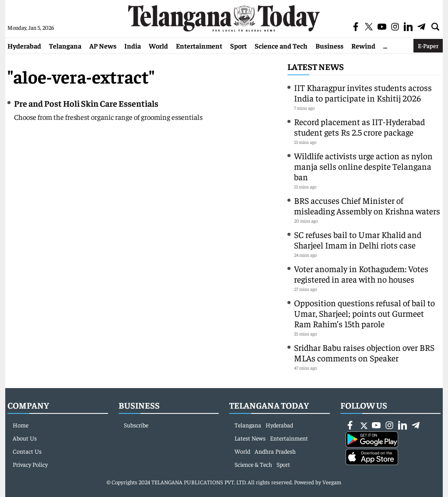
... (385, 45)
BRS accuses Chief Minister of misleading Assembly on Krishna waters (367, 205)
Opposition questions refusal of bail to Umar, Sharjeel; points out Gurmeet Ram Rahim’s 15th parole (364, 313)
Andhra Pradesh (275, 451)
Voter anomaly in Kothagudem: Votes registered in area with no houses (361, 274)
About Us (25, 438)
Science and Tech (281, 45)
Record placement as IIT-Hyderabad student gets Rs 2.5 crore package (359, 127)
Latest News (316, 66)
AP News (103, 45)
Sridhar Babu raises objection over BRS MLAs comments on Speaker (364, 352)
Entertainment (199, 45)
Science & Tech (253, 464)
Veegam (332, 482)
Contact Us (27, 451)
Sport (238, 45)
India (133, 45)
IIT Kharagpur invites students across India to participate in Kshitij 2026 (363, 93)
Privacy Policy (30, 464)
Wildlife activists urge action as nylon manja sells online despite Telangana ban (363, 166)
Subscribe (136, 425)
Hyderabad (24, 45)
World (158, 45)
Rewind (363, 45)
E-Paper (428, 45)
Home (21, 425)
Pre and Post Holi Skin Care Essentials (86, 103)
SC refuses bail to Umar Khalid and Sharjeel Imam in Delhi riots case (358, 240)
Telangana (65, 45)
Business (329, 45)
